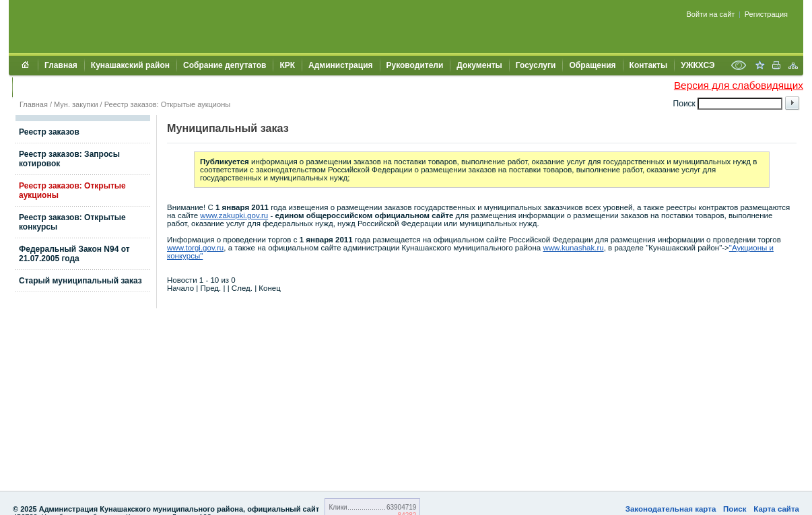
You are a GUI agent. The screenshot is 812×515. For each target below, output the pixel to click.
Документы (479, 65)
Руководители (415, 65)
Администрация (340, 65)
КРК (287, 65)
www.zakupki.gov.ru (234, 215)
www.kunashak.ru (573, 248)
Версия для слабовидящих (739, 85)
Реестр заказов (49, 132)
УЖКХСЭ (698, 65)
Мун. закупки (76, 104)
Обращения (592, 65)
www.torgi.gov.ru (195, 248)
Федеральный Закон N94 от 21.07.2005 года (74, 254)
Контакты (649, 65)
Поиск (735, 509)
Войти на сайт (711, 14)
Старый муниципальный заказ (80, 281)
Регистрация (766, 14)
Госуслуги (536, 65)
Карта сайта (776, 509)
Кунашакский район (130, 65)
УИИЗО (33, 87)
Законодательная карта (671, 509)
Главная (61, 65)
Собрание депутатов (225, 65)
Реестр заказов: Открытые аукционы (167, 104)
